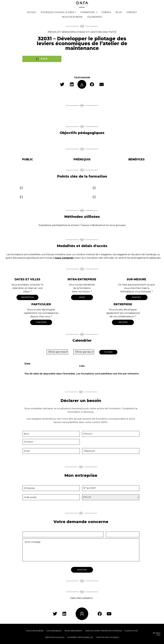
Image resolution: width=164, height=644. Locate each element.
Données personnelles (80, 637)
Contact (132, 12)
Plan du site (131, 631)
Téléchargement (73, 631)
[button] (62, 84)
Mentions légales (55, 637)
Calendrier (94, 17)
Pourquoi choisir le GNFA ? (58, 12)
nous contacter (64, 258)
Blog (119, 12)
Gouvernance (54, 631)
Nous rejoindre (72, 17)
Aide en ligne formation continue (104, 631)
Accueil (32, 12)
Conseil (106, 12)
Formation (89, 12)
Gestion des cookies (108, 637)
